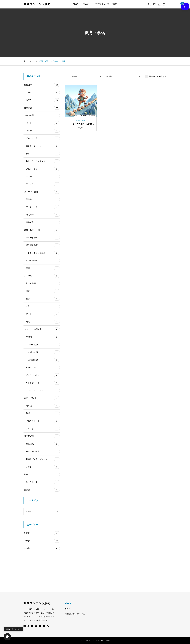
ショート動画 (43, 238)
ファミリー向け (43, 207)
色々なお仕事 (43, 482)
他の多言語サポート (43, 421)
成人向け (43, 215)
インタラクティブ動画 (43, 253)
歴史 (43, 291)
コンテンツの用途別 (42, 329)
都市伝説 (42, 108)
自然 (43, 322)
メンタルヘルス (43, 375)
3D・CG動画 (43, 261)
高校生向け (44, 360)
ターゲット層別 (42, 192)
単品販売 (43, 444)
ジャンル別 (42, 115)
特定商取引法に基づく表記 (105, 4)
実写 (43, 268)
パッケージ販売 (43, 452)
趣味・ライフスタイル (43, 161)
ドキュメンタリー (43, 138)
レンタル (43, 467)
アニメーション (43, 169)
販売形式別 (42, 436)
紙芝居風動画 (43, 245)
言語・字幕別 (42, 398)
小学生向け (44, 345)
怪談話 (42, 490)
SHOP (42, 533)
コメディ (43, 131)
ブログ (42, 541)
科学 (43, 299)
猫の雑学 (42, 85)
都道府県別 (43, 284)
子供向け (43, 199)
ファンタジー (43, 184)
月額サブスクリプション (43, 459)
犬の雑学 (42, 93)
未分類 (42, 548)
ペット (43, 123)
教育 (43, 154)
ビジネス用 (43, 368)
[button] (7, 637)
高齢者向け (43, 222)
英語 (43, 413)
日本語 (43, 406)
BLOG (76, 4)
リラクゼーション (43, 383)
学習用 (43, 337)
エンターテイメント (43, 146)
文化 (43, 306)
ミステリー (42, 100)
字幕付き (43, 429)
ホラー (43, 177)
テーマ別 (42, 276)
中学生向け (44, 352)
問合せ (86, 4)
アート (43, 314)
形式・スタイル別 (42, 230)
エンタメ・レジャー (43, 390)
